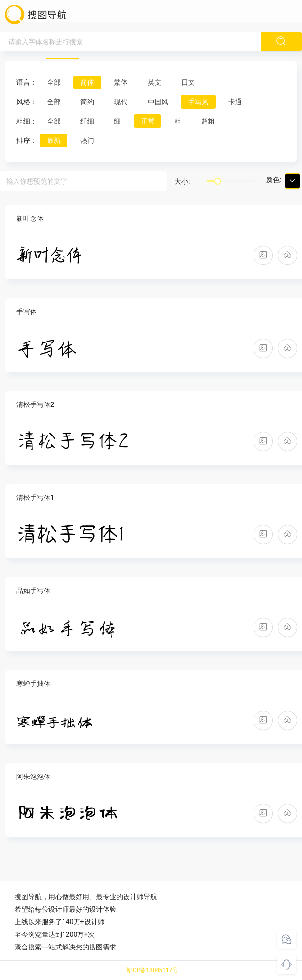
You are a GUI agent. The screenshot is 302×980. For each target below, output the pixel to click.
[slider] (218, 181)
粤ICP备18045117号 (152, 970)
